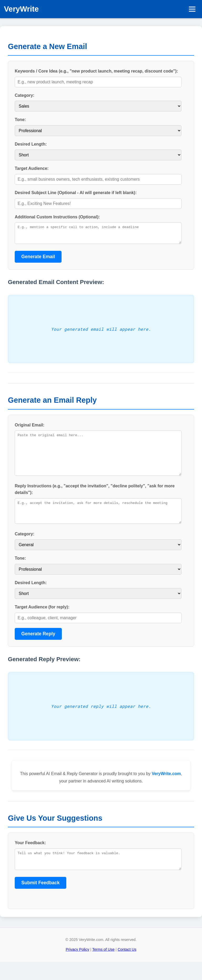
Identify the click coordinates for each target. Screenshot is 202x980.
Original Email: (30, 428)
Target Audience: (32, 168)
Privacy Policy (78, 968)
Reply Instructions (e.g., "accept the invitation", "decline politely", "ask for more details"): (95, 500)
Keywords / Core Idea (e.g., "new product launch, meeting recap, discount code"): (96, 71)
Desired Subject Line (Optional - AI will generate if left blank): (76, 193)
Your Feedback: (30, 858)
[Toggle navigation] (192, 9)
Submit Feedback (41, 901)
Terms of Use (103, 968)
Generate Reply (38, 649)
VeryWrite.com (166, 789)
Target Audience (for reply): (42, 622)
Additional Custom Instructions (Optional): (57, 217)
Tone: (20, 120)
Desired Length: (31, 144)
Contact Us (127, 968)
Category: (25, 95)
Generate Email (38, 260)
